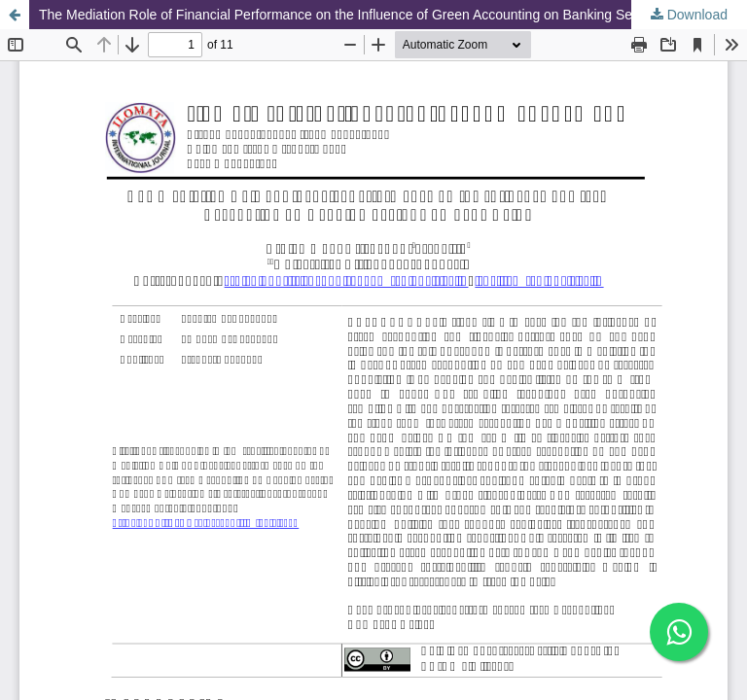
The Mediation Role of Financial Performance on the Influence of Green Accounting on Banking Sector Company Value (393, 15)
